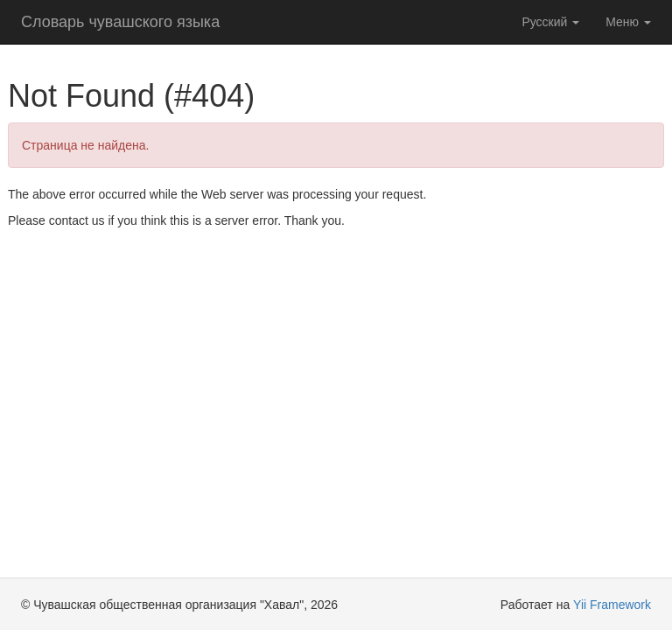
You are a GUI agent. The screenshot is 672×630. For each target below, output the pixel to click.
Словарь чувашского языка (120, 22)
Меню (628, 22)
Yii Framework (612, 605)
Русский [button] (550, 22)
